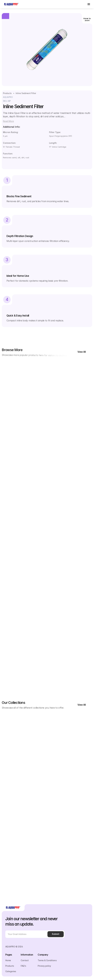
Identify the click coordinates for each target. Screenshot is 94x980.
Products (7, 93)
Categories (11, 971)
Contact (25, 960)
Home (8, 960)
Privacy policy (44, 966)
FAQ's (23, 966)
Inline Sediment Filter (26, 93)
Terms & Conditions (47, 960)
